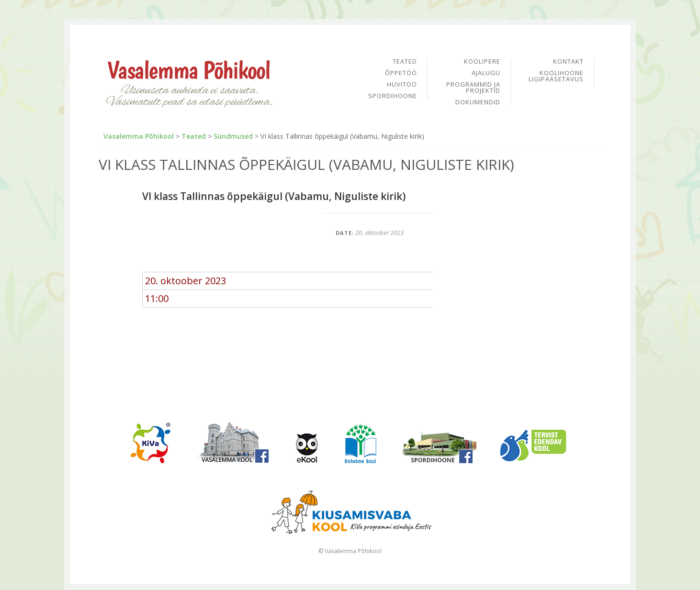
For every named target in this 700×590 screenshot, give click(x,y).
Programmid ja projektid (473, 88)
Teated (405, 62)
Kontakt (568, 62)
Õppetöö (401, 73)
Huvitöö (402, 85)
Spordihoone (393, 96)
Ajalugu (486, 73)
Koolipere (482, 62)
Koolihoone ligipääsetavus (556, 76)
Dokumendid (478, 102)
